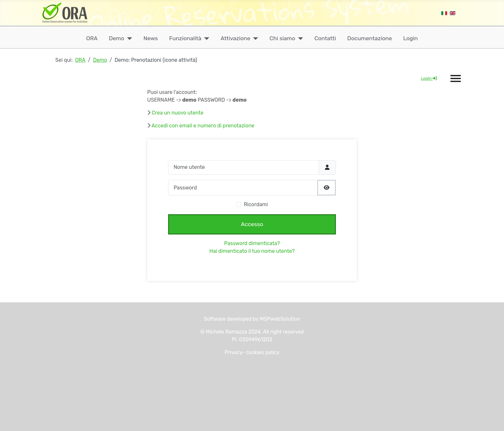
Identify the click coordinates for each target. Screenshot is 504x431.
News (151, 38)
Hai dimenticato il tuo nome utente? (252, 251)
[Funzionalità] (205, 38)
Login (411, 38)
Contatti (325, 38)
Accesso (252, 224)
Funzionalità (185, 38)
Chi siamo (283, 38)
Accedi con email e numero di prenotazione (203, 126)
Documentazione (369, 38)
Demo (117, 38)
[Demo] (128, 38)
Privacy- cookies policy (252, 352)
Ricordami (256, 204)
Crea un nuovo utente (178, 113)
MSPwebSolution (279, 319)
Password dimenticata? (252, 243)
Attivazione (235, 38)
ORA (92, 38)
